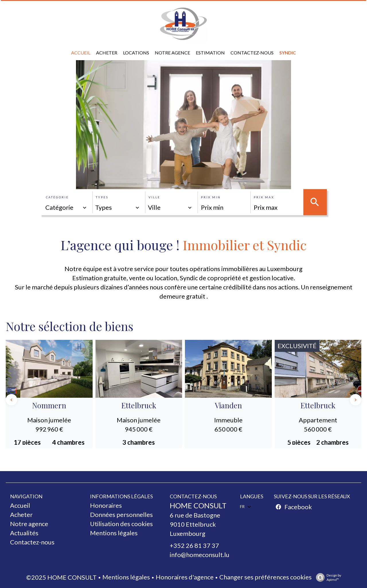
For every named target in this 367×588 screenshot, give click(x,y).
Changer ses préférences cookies (266, 577)
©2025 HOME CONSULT (61, 577)
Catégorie (57, 197)
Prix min (211, 197)
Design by (327, 577)
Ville (154, 197)
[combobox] (66, 207)
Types (102, 197)
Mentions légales (126, 577)
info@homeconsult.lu (200, 555)
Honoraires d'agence (185, 577)
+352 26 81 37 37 (194, 545)
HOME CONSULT (198, 505)
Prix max (264, 197)
